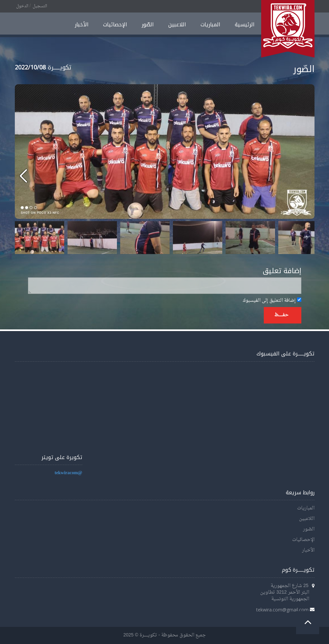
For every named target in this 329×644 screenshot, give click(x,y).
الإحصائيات (115, 25)
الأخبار (82, 25)
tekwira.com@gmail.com (282, 610)
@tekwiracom (69, 473)
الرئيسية (245, 25)
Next (306, 238)
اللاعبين (177, 25)
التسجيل (40, 6)
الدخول (22, 6)
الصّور (148, 25)
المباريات (210, 25)
